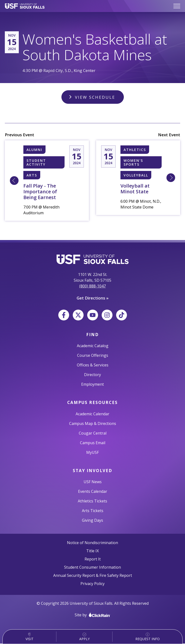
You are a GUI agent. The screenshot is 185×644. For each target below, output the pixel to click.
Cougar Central (93, 433)
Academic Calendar (92, 414)
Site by (92, 615)
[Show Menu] (177, 6)
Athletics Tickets (92, 501)
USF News (93, 482)
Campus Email (93, 443)
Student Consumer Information (92, 568)
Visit (30, 637)
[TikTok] (122, 315)
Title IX (92, 551)
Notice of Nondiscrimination (92, 543)
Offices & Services (93, 365)
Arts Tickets (93, 511)
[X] (78, 315)
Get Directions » (93, 298)
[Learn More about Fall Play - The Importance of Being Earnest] (14, 181)
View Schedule (95, 97)
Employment (92, 385)
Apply (84, 637)
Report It (93, 559)
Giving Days (92, 521)
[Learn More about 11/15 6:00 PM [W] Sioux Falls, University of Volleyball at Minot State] (171, 178)
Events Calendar (93, 492)
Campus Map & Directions (93, 424)
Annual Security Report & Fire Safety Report (93, 576)
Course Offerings (93, 356)
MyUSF (92, 453)
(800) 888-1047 (92, 286)
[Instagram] (107, 315)
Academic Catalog (93, 346)
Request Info (148, 637)
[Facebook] (64, 315)
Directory (92, 375)
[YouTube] (93, 315)
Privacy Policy (92, 584)
